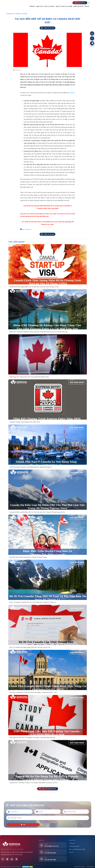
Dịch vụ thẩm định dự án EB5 (77, 848)
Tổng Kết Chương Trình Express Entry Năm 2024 (25, 422)
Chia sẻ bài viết (26, 229)
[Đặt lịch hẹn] (92, 33)
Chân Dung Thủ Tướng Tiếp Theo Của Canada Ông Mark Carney (29, 377)
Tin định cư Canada (21, 14)
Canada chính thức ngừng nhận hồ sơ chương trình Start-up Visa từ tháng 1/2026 (34, 287)
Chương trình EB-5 (74, 845)
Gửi (24, 823)
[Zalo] (92, 43)
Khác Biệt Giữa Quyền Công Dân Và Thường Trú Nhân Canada (28, 557)
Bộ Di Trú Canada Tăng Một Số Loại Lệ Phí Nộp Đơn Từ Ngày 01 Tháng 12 (33, 602)
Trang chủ (10, 14)
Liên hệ (71, 851)
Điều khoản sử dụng (79, 865)
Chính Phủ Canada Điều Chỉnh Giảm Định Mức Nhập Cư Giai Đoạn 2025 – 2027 (33, 692)
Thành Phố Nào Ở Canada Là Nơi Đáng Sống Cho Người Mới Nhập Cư (31, 467)
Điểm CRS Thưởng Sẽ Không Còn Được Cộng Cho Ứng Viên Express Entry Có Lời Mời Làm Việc (38, 332)
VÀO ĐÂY (68, 222)
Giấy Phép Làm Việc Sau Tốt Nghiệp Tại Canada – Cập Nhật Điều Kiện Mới (32, 738)
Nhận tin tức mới (47, 28)
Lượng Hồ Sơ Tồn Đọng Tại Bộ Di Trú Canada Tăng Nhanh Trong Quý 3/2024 (33, 783)
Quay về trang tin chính (48, 789)
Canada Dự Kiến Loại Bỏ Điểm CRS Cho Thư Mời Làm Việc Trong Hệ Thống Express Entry (37, 512)
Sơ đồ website (90, 865)
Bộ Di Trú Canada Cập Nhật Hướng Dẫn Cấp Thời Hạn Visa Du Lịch (30, 647)
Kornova (72, 93)
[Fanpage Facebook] (92, 38)
